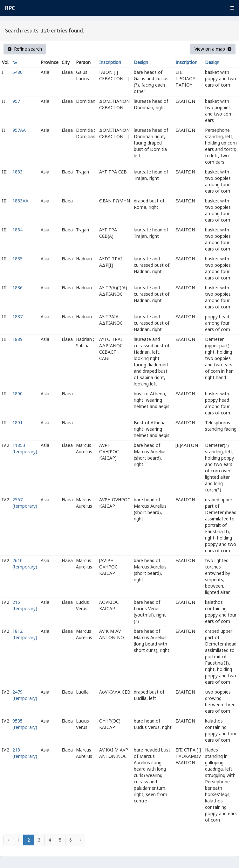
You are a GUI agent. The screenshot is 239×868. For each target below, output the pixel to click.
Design (141, 62)
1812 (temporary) (25, 634)
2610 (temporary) (25, 564)
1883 (17, 172)
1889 (17, 339)
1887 (17, 317)
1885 (17, 259)
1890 (17, 394)
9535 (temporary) (25, 724)
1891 (17, 423)
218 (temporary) (25, 753)
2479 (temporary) (25, 695)
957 (16, 101)
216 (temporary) (25, 605)
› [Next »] (80, 840)
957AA (19, 130)
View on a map (213, 49)
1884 (17, 230)
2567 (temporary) (25, 503)
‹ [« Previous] (8, 840)
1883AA (20, 201)
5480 (17, 72)
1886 (17, 288)
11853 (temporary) (25, 448)
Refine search (25, 49)
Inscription (110, 62)
